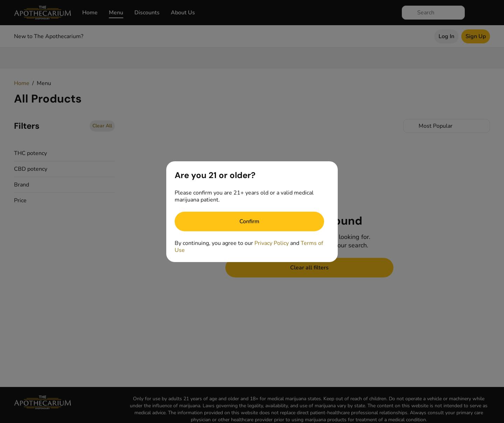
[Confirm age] (249, 221)
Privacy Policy (272, 243)
